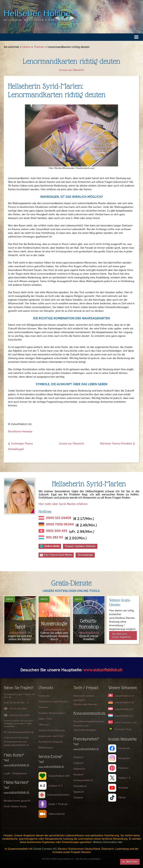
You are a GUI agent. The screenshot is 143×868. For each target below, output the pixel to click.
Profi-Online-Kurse (15, 806)
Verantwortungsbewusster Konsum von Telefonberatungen (89, 726)
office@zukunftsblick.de (21, 732)
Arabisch (78, 757)
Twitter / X (124, 778)
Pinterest (123, 768)
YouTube (123, 788)
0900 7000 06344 (60, 524)
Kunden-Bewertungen (52, 713)
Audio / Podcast (58, 804)
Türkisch (78, 798)
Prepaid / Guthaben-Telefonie (80, 546)
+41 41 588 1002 (18, 709)
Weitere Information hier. (108, 842)
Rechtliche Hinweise (20, 431)
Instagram (124, 758)
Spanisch (79, 792)
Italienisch (79, 769)
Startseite (44, 696)
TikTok (122, 798)
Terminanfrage (85, 555)
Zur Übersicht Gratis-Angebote (121, 636)
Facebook (124, 748)
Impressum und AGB (51, 736)
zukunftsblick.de (124, 703)
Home (26, 47)
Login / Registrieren (15, 773)
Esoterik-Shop (123, 729)
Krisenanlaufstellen (58, 795)
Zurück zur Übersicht (71, 70)
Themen (39, 47)
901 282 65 (54, 537)
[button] (136, 37)
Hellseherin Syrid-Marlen (53, 702)
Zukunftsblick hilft (59, 776)
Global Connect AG (45, 849)
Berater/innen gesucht (17, 801)
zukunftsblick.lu (124, 716)
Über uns (44, 725)
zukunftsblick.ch (124, 696)
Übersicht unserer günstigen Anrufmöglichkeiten (85, 700)
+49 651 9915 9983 (19, 715)
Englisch (78, 763)
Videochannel (57, 814)
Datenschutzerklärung (52, 730)
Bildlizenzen (46, 748)
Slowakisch (80, 786)
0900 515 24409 (59, 518)
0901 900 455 (57, 531)
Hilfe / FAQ (45, 719)
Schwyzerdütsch (83, 780)
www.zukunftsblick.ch (103, 670)
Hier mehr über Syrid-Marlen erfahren (63, 504)
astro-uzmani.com (126, 723)
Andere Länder (52, 546)
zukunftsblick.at (124, 709)
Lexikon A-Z (56, 786)
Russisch (78, 775)
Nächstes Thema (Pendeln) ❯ (117, 444)
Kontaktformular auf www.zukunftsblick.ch (16, 743)
